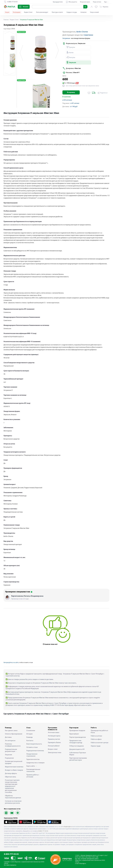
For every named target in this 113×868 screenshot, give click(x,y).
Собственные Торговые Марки (78, 754)
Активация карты (54, 736)
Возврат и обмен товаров (14, 770)
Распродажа (17, 12)
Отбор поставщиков (77, 746)
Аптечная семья (54, 733)
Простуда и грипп (57, 12)
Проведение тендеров (77, 731)
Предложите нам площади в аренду (76, 742)
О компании (31, 731)
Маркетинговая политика (14, 767)
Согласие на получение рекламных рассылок (13, 802)
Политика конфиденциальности (13, 745)
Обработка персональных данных (13, 797)
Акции (7, 12)
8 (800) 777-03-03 (43, 831)
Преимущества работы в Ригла (99, 732)
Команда (29, 737)
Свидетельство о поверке (35, 763)
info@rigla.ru (83, 864)
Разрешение (9, 758)
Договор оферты (11, 774)
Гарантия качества (33, 759)
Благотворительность (34, 744)
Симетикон (88, 35)
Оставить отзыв (32, 747)
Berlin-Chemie (82, 32)
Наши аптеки (97, 2)
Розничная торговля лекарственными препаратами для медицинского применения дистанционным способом (12, 786)
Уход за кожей (94, 12)
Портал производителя (78, 737)
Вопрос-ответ (53, 749)
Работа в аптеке (96, 736)
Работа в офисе (96, 739)
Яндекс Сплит (28, 12)
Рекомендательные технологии (33, 770)
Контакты (30, 741)
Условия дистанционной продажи (14, 762)
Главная (6, 20)
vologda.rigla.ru (67, 827)
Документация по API (77, 749)
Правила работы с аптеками (33, 776)
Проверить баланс (54, 743)
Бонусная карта (85, 2)
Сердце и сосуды (72, 12)
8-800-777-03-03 (11, 854)
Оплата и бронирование (14, 734)
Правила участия (54, 739)
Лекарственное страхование (32, 755)
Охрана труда (96, 746)
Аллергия (83, 12)
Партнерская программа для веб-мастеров (78, 759)
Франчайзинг (74, 734)
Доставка (8, 737)
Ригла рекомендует (42, 12)
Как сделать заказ (11, 731)
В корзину (71, 92)
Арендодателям (58, 2)
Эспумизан (66, 38)
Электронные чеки (55, 753)
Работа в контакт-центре (100, 743)
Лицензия (8, 755)
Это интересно (10, 741)
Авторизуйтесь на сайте (11, 663)
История (29, 734)
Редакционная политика (35, 751)
